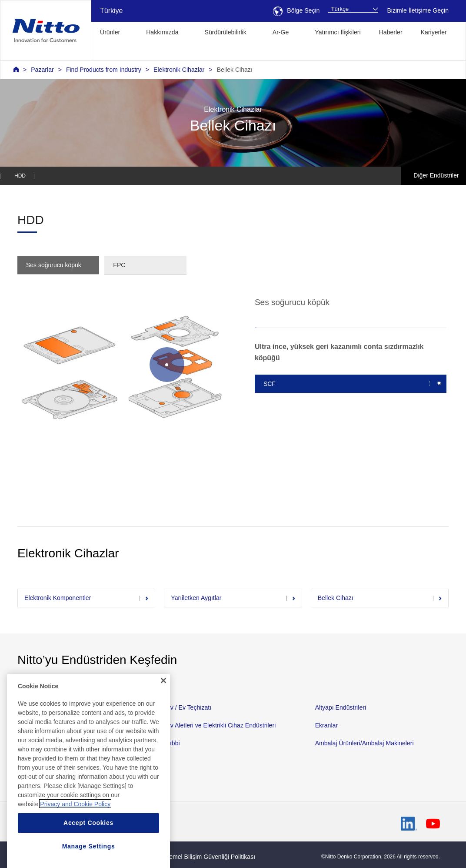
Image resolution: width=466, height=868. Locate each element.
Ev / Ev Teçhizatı (189, 707)
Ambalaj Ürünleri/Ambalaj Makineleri (364, 743)
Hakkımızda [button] (162, 32)
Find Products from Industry (104, 70)
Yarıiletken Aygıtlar (196, 598)
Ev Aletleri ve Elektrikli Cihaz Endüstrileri (221, 725)
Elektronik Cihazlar (179, 70)
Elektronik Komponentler (58, 598)
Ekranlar (326, 725)
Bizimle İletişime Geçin (418, 10)
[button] (105, 52)
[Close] (163, 747)
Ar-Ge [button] (281, 32)
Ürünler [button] (110, 32)
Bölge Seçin (296, 10)
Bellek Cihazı (235, 70)
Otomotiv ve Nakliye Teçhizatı (57, 707)
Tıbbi (173, 743)
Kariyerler (434, 32)
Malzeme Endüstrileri (46, 725)
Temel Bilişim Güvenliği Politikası (211, 857)
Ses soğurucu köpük (54, 265)
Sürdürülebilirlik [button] (226, 32)
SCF (270, 384)
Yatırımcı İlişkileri (338, 32)
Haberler (391, 32)
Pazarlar (42, 70)
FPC (119, 265)
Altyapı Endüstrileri (341, 707)
